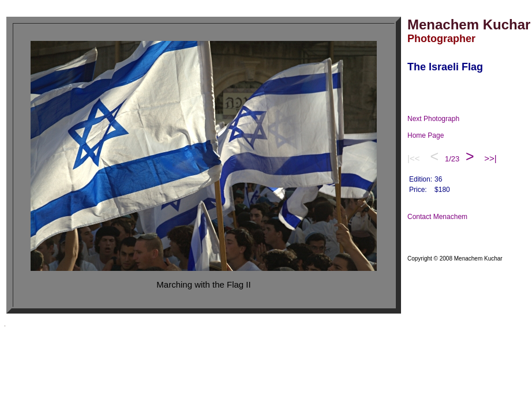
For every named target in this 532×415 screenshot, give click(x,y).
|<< (415, 158)
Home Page (437, 135)
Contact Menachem (445, 217)
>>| (490, 158)
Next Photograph (441, 119)
